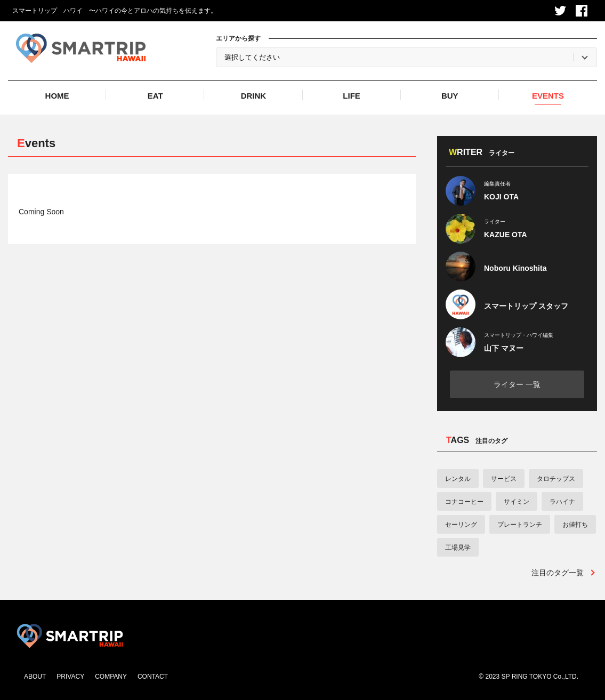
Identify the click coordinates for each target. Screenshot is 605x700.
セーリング (461, 525)
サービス (504, 479)
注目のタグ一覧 (558, 573)
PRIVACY (70, 677)
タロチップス (556, 479)
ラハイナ (562, 502)
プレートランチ (520, 525)
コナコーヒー (464, 502)
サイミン (517, 502)
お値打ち (575, 525)
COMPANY (111, 677)
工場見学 (458, 548)
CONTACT (153, 677)
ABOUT (35, 677)
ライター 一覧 (517, 384)
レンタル (458, 479)
